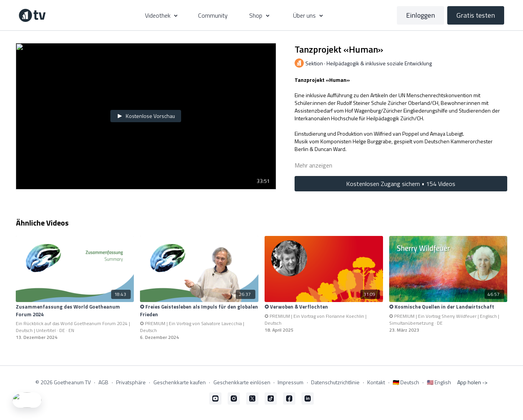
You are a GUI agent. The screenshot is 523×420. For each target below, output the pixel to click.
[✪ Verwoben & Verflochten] (324, 307)
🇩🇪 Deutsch (406, 382)
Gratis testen (476, 15)
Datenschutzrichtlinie (335, 382)
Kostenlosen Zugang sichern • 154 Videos (401, 184)
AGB (103, 382)
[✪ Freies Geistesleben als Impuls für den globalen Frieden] (199, 311)
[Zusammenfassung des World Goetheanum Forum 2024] (75, 311)
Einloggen (421, 15)
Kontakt (376, 382)
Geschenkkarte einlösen (242, 382)
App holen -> (472, 382)
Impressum (291, 382)
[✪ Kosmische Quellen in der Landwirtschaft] (448, 307)
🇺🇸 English (439, 382)
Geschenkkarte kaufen (180, 382)
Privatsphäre (131, 382)
